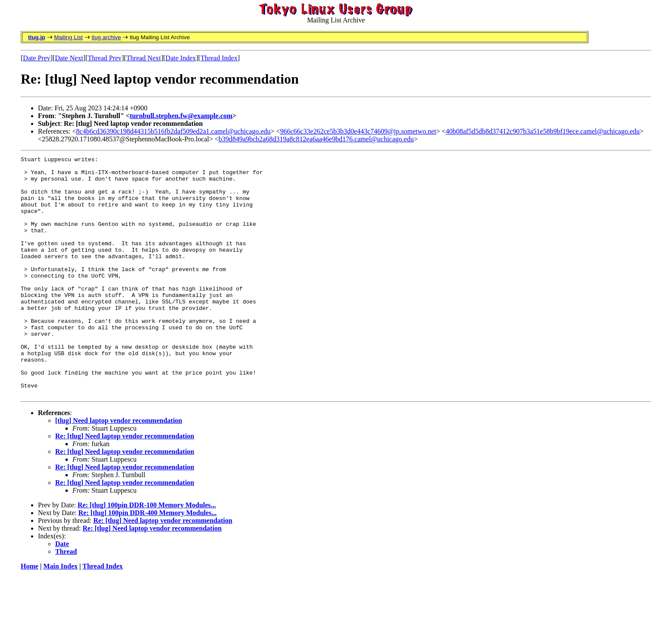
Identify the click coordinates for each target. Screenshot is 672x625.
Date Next (69, 58)
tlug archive (106, 37)
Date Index (181, 58)
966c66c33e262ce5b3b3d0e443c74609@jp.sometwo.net (358, 131)
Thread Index (219, 58)
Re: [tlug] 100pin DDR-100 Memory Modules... (147, 553)
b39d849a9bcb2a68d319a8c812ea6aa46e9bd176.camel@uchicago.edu (316, 139)
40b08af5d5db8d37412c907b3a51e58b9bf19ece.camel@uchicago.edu (543, 131)
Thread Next (144, 58)
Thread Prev (105, 58)
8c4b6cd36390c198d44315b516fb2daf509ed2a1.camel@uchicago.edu (173, 131)
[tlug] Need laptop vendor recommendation (119, 468)
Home (30, 614)
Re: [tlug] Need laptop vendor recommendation (125, 484)
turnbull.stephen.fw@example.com (181, 116)
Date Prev (37, 58)
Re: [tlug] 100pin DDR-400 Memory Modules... (148, 561)
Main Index (60, 614)
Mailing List (68, 37)
